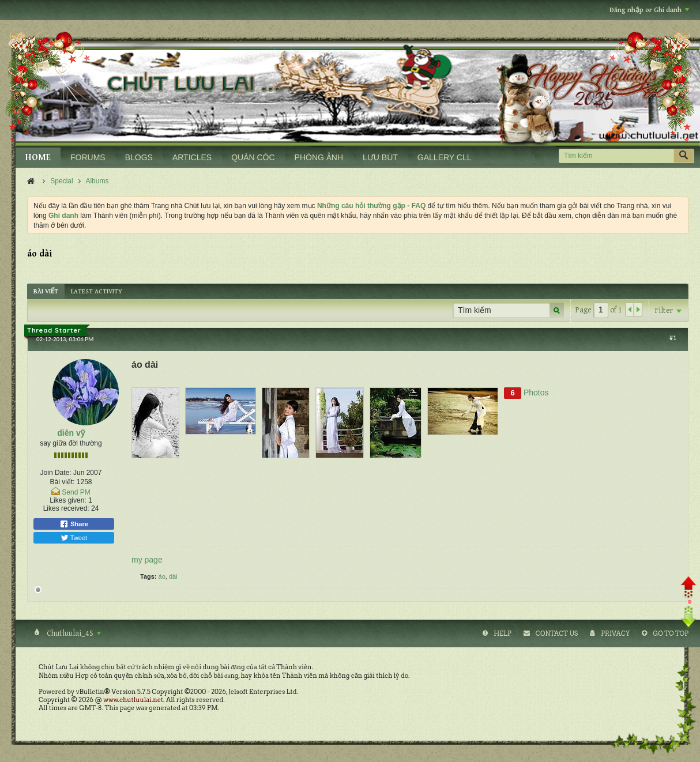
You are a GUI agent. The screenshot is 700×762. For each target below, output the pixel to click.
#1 (673, 338)
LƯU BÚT (380, 157)
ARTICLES (192, 157)
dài (173, 576)
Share (74, 524)
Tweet (74, 538)
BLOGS (139, 157)
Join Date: (56, 473)
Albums (97, 181)
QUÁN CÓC (253, 157)
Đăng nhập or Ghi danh (649, 10)
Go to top (671, 633)
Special (61, 181)
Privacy (615, 633)
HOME (38, 158)
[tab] (46, 291)
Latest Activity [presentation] (97, 291)
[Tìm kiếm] (616, 156)
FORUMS (88, 157)
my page (147, 560)
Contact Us (557, 633)
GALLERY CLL (445, 157)
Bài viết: (62, 482)
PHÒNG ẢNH (319, 157)
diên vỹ (71, 433)
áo (162, 576)
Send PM (76, 492)
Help (503, 633)
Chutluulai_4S (73, 633)
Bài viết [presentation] (46, 291)
